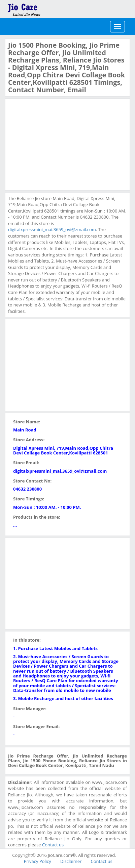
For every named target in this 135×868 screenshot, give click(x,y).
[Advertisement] (59, 144)
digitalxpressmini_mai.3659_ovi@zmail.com (52, 229)
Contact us (53, 845)
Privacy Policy (38, 861)
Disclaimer (71, 861)
